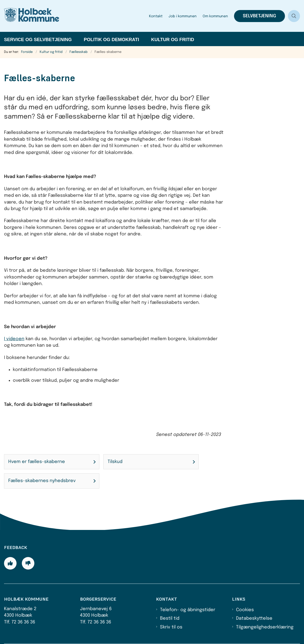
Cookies (245, 610)
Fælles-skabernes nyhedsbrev (42, 481)
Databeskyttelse (254, 618)
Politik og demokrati (111, 39)
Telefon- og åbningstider (188, 610)
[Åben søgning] (294, 16)
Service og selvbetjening (38, 39)
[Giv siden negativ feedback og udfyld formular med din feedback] (28, 563)
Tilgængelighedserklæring (265, 627)
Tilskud (115, 462)
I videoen (14, 339)
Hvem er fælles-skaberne (37, 462)
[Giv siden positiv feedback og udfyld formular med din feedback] (10, 563)
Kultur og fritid (173, 39)
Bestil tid (170, 618)
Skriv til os (171, 627)
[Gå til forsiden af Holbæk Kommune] (73, 16)
